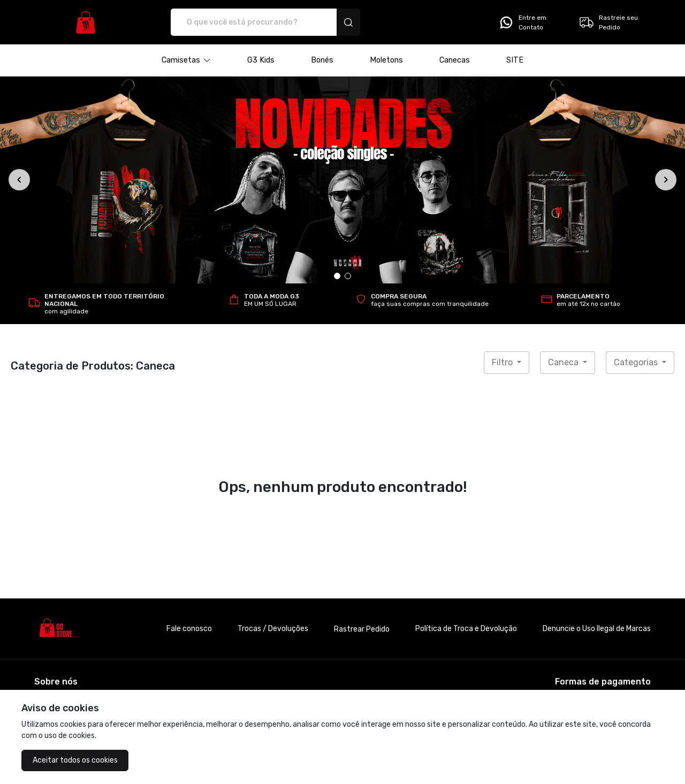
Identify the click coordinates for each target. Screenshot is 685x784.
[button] (186, 60)
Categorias (637, 362)
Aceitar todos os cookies (75, 760)
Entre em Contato (522, 22)
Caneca (564, 362)
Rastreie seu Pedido (608, 22)
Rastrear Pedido (362, 629)
